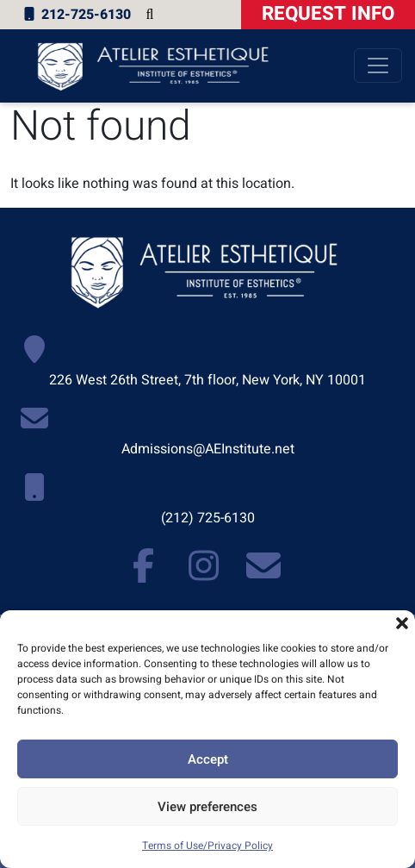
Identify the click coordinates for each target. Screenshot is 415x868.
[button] (402, 623)
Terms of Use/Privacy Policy (207, 846)
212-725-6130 (76, 15)
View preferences (207, 807)
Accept (208, 759)
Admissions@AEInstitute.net (208, 449)
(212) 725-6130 (208, 518)
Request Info (328, 14)
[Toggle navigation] (378, 66)
